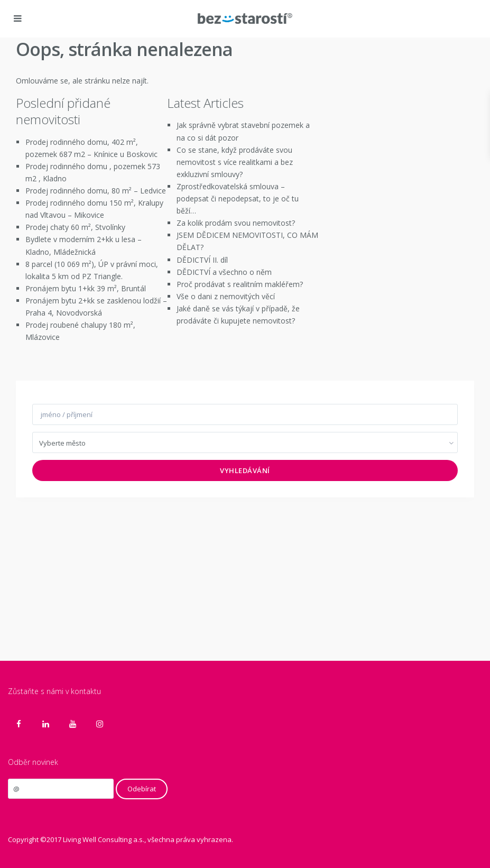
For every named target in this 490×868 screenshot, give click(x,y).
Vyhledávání (245, 470)
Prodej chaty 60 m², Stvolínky (75, 227)
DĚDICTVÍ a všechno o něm (224, 272)
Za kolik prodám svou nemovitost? (236, 223)
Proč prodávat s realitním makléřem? (240, 284)
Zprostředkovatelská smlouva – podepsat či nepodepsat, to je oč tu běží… (238, 198)
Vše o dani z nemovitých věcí (226, 296)
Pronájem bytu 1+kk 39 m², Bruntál (86, 288)
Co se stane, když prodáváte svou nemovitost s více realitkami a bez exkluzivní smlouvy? (235, 162)
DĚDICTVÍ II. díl (202, 260)
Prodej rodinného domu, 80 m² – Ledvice (96, 191)
